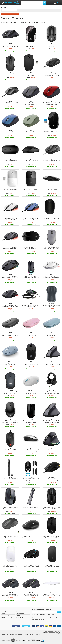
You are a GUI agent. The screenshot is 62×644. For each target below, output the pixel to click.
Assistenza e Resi (5, 621)
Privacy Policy (42, 619)
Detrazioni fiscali (20, 615)
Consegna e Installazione (7, 617)
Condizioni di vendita (6, 610)
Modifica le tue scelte (9, 14)
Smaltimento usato (20, 617)
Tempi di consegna (20, 614)
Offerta (43, 22)
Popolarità (13, 22)
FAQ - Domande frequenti (22, 623)
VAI (59, 612)
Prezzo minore (23, 22)
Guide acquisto (5, 623)
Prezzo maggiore (34, 22)
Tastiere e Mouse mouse (9, 10)
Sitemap (32, 635)
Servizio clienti (4, 614)
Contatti (18, 610)
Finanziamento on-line (21, 619)
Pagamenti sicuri (5, 612)
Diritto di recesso (20, 612)
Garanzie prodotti (5, 619)
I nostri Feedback (5, 615)
